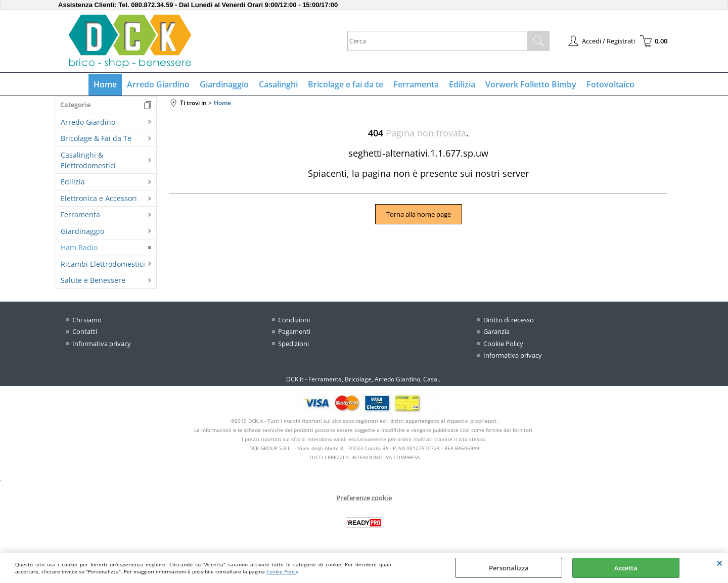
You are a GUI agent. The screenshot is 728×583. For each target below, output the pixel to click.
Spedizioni (293, 344)
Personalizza (509, 568)
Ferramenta (416, 84)
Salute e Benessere (93, 280)
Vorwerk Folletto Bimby (531, 84)
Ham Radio (79, 247)
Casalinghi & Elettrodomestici (88, 160)
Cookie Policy (282, 571)
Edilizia (462, 84)
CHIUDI (720, 563)
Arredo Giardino (158, 84)
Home (105, 84)
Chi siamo (87, 320)
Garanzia (496, 331)
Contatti (85, 331)
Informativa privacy (102, 344)
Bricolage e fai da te (346, 84)
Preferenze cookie (364, 498)
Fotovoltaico (610, 84)
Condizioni (294, 320)
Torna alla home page (419, 214)
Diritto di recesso (509, 320)
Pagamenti (294, 331)
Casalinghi (278, 84)
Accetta (626, 568)
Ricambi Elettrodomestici (103, 264)
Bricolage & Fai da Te (96, 138)
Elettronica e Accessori (99, 198)
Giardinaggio (224, 84)
